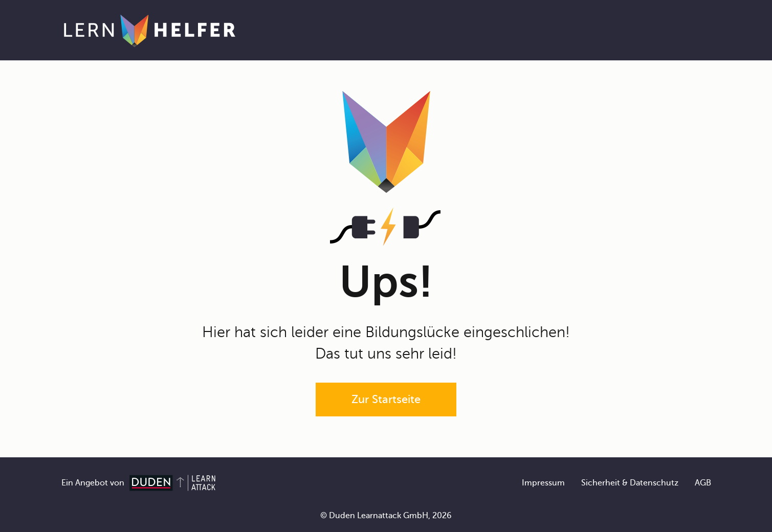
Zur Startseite (386, 399)
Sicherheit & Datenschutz (630, 483)
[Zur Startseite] (150, 30)
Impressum (543, 483)
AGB (703, 483)
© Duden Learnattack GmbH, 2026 (386, 516)
